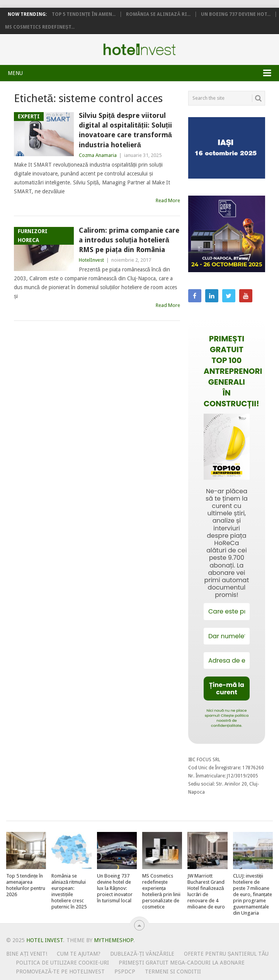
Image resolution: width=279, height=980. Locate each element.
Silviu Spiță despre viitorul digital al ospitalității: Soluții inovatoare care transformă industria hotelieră (125, 130)
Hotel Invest (139, 49)
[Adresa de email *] (227, 660)
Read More (168, 200)
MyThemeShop (114, 940)
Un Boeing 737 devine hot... (236, 14)
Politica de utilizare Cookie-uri (62, 963)
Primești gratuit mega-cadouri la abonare (182, 963)
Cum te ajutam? (79, 954)
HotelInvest (91, 260)
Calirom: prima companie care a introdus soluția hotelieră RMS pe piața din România (129, 240)
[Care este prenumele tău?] (227, 611)
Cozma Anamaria (98, 155)
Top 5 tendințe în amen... (84, 14)
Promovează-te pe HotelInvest (60, 971)
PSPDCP (125, 971)
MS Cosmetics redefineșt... (40, 27)
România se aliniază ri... (158, 14)
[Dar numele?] (227, 636)
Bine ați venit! (27, 954)
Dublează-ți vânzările (142, 954)
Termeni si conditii (173, 971)
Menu (15, 73)
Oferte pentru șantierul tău (226, 954)
